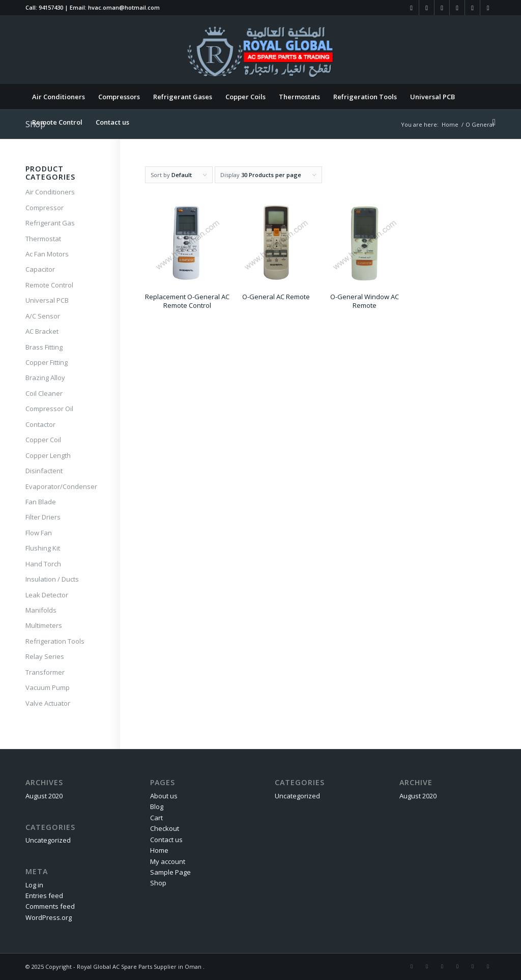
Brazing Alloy (45, 378)
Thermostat (43, 239)
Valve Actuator (48, 703)
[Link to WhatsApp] (488, 8)
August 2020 (44, 796)
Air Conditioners (50, 192)
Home (159, 850)
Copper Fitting (47, 362)
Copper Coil (43, 440)
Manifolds (41, 610)
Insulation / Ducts (52, 579)
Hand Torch (43, 564)
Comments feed (50, 906)
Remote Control (49, 285)
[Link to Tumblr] (472, 8)
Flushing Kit (43, 548)
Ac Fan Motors (47, 254)
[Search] (491, 122)
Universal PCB (47, 300)
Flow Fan (39, 533)
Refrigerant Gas (50, 223)
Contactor (40, 424)
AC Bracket (42, 331)
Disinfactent (44, 471)
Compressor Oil (49, 409)
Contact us (166, 840)
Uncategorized (48, 840)
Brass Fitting (44, 347)
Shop (158, 883)
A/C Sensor (43, 316)
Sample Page (170, 872)
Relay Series (45, 656)
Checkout (165, 828)
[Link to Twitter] (457, 8)
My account (168, 861)
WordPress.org (49, 917)
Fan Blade (41, 502)
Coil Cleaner (44, 393)
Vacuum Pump (48, 687)
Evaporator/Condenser (60, 486)
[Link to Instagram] (427, 8)
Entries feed (44, 896)
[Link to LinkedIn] (442, 8)
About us (164, 796)
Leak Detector (47, 595)
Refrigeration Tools (55, 641)
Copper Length (48, 455)
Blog (157, 806)
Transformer (45, 672)
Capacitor (40, 269)
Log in (34, 885)
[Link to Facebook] (411, 8)
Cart (156, 818)
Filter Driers (43, 517)
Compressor (45, 208)
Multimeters (44, 625)
